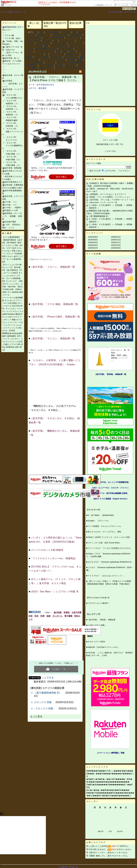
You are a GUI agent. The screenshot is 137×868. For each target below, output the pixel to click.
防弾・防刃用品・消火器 (46, 49)
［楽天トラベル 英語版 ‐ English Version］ (110, 499)
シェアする (48, 678)
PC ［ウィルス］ (67, 40)
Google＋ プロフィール (98, 521)
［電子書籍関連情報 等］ (48, 693)
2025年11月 (116, 243)
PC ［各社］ (70, 65)
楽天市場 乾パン (12, 58)
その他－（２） (11, 205)
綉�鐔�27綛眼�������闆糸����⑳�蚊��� (110, 793)
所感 (74, 32)
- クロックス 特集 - (44, 708)
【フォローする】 (115, 12)
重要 (46, 46)
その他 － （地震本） (14, 208)
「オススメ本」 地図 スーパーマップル (12, 132)
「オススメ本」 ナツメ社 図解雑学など (12, 146)
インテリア (50, 62)
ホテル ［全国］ (46, 65)
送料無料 (71, 60)
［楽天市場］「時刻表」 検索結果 (101, 620)
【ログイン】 (130, 12)
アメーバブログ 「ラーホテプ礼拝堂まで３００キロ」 (110, 548)
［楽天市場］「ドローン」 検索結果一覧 (52, 267)
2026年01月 (116, 237)
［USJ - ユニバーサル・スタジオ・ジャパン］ (110, 488)
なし (36, 32)
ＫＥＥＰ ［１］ (73, 38)
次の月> (120, 831)
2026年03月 (93, 245)
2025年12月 (116, 240)
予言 (56, 40)
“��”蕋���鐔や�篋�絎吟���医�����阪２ (109, 796)
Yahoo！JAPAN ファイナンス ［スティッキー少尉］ (109, 537)
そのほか (8, 5)
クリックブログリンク (45, 51)
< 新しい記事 (33, 25)
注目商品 (9, 81)
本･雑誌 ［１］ (73, 54)
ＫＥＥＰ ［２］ (75, 43)
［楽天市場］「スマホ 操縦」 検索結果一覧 (54, 304)
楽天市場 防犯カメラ (13, 182)
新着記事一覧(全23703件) (55, 25)
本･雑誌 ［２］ (44, 35)
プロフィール (20, 12)
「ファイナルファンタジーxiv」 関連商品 (53, 558)
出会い (65, 51)
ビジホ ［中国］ (71, 57)
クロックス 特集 (43, 702)
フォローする (110, 151)
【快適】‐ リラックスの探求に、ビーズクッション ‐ (110, 197)
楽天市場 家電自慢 (13, 168)
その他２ (59, 65)
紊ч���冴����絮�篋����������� (108, 782)
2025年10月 (116, 245)
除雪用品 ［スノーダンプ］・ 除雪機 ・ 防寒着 (12, 216)
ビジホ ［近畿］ (59, 43)
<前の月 (100, 831)
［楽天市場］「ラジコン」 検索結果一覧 (52, 338)
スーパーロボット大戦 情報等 (47, 550)
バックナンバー (95, 233)
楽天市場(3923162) (45, 85)
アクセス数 (9, 35)
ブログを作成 (123, 5)
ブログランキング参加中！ (99, 603)
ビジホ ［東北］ (52, 32)
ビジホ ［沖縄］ (41, 57)
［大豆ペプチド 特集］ (97, 625)
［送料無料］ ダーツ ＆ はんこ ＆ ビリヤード (107, 194)
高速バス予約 (56, 57)
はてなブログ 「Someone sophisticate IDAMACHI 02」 (111, 562)
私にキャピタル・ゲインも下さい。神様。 (105, 532)
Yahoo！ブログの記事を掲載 (68, 68)
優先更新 (43, 88)
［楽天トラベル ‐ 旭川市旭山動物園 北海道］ (110, 493)
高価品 (80, 60)
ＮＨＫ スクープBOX (97, 642)
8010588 (128, 9)
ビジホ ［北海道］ (35, 62)
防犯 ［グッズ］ (46, 68)
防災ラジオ (47, 40)
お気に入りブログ (96, 842)
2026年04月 (93, 243)
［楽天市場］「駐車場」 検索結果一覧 (110, 374)
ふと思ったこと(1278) (98, 846)
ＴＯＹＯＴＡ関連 (35, 46)
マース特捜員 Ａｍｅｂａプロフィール (104, 526)
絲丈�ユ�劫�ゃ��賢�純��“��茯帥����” (108, 790)
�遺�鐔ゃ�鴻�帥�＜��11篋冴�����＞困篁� (109, 779)
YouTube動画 (76, 35)
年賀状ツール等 (11, 210)
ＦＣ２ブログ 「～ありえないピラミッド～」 (106, 576)
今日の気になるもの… (98, 849)
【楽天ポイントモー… (98, 853)
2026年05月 (93, 240)
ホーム (4, 12)
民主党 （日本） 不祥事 (53, 38)
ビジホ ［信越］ (34, 38)
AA (47, 54)
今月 (110, 831)
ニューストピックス (97, 767)
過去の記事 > (75, 25)
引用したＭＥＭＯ (60, 35)
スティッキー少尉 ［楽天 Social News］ (105, 543)
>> (102, 5)
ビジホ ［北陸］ (43, 43)
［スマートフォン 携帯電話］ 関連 (110, 753)
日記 (10, 12)
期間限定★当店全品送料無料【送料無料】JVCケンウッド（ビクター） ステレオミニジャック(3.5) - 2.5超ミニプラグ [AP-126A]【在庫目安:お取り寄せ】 (13, 342)
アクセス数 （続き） (13, 38)
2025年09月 (116, 248)
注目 (41, 32)
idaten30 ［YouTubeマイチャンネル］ (104, 647)
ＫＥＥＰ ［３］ (57, 54)
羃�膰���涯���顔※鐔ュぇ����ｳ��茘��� (110, 771)
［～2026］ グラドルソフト (53, 60)
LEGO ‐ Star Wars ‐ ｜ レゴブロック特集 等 (55, 592)
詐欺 (58, 51)
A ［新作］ (66, 32)
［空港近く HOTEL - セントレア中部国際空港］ (110, 482)
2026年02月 (93, 248)
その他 (72, 51)
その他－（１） (11, 202)
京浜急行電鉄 (10, 222)
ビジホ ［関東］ (66, 49)
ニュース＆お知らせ (59, 46)
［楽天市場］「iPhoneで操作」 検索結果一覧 (55, 317)
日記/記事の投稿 (95, 179)
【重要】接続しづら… (98, 856)
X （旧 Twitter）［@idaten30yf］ (102, 515)
